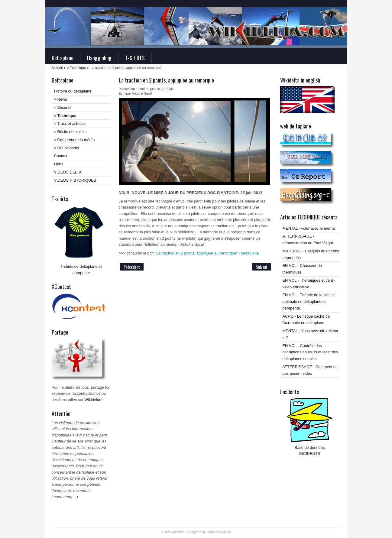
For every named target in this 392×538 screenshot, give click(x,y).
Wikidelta (92, 400)
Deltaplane (63, 58)
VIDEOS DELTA (68, 172)
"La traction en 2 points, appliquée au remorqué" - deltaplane (207, 253)
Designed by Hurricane (204, 532)
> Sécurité (63, 107)
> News (61, 99)
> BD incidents (67, 148)
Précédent (132, 267)
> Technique (77, 68)
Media (226, 532)
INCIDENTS (310, 454)
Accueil (57, 68)
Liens (59, 164)
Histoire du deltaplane (73, 91)
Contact (61, 156)
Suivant (262, 267)
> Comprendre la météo (75, 140)
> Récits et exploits (70, 132)
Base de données (310, 447)
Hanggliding (99, 58)
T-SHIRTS (135, 58)
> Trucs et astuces (70, 123)
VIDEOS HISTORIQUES (75, 180)
